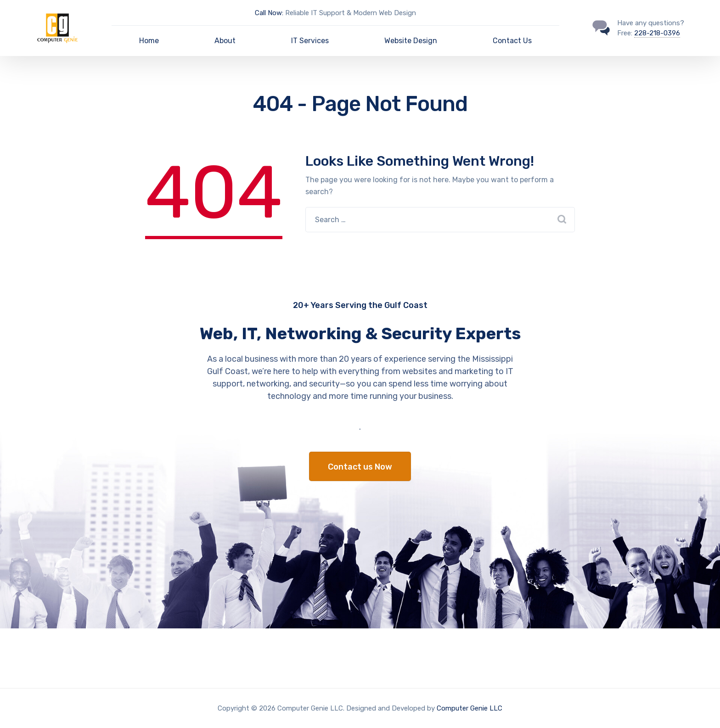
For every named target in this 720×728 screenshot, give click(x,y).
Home (149, 41)
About (225, 41)
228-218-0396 (657, 33)
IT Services (310, 41)
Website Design (411, 41)
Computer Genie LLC (470, 708)
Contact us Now (360, 467)
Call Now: (269, 13)
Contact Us (512, 41)
